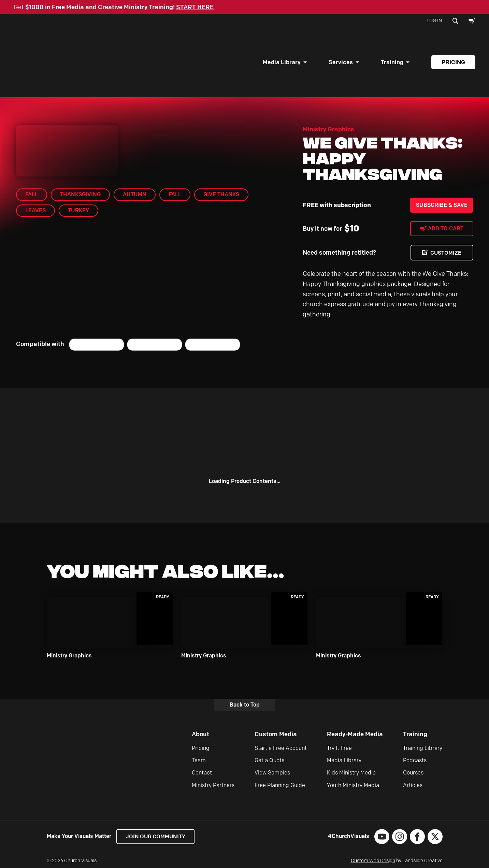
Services (341, 62)
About (200, 734)
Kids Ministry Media (351, 773)
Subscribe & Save (442, 205)
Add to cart (446, 229)
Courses (413, 773)
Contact (202, 773)
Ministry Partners (213, 785)
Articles (413, 785)
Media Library (282, 62)
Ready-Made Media (355, 734)
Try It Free (339, 748)
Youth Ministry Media (353, 785)
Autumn (135, 194)
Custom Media (276, 734)
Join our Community (156, 836)
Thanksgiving (80, 194)
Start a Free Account (281, 748)
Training (392, 62)
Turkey (78, 210)
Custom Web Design (373, 861)
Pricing (453, 62)
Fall (32, 194)
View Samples (272, 773)
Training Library (423, 748)
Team (199, 760)
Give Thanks (221, 194)
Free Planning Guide (280, 785)
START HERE (195, 7)
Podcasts (415, 760)
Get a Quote (270, 760)
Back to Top (245, 705)
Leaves (35, 210)
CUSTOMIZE (446, 253)
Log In (434, 21)
